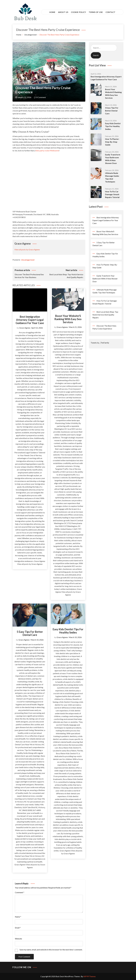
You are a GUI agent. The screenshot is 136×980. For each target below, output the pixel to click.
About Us (63, 12)
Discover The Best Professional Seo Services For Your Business (32, 273)
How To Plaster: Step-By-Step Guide (112, 142)
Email (18, 928)
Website (18, 939)
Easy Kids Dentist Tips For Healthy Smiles (68, 631)
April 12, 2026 (37, 328)
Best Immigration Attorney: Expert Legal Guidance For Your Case (30, 320)
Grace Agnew (25, 328)
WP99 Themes (90, 976)
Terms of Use (96, 12)
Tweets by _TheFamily (100, 343)
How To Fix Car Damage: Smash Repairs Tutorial (112, 194)
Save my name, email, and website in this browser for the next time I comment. (51, 950)
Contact (110, 12)
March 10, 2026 (37, 640)
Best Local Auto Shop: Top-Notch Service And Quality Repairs (66, 273)
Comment (20, 892)
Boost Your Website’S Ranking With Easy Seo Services (68, 319)
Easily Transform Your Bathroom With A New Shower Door (105, 279)
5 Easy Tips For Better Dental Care (30, 633)
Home (52, 12)
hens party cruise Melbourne (47, 151)
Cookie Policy (78, 12)
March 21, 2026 (75, 327)
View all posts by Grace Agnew (27, 249)
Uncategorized (23, 82)
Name (18, 917)
